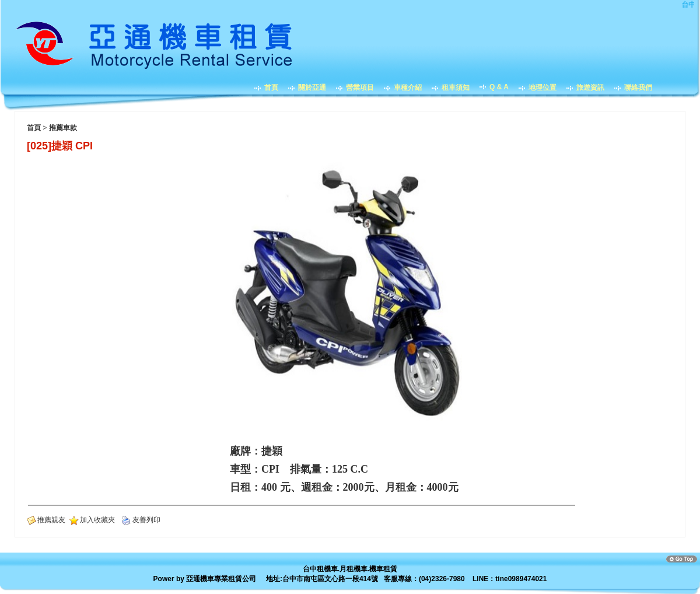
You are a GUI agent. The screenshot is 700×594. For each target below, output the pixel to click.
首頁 (34, 128)
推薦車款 (63, 128)
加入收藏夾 (97, 520)
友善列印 (146, 520)
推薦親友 (51, 520)
